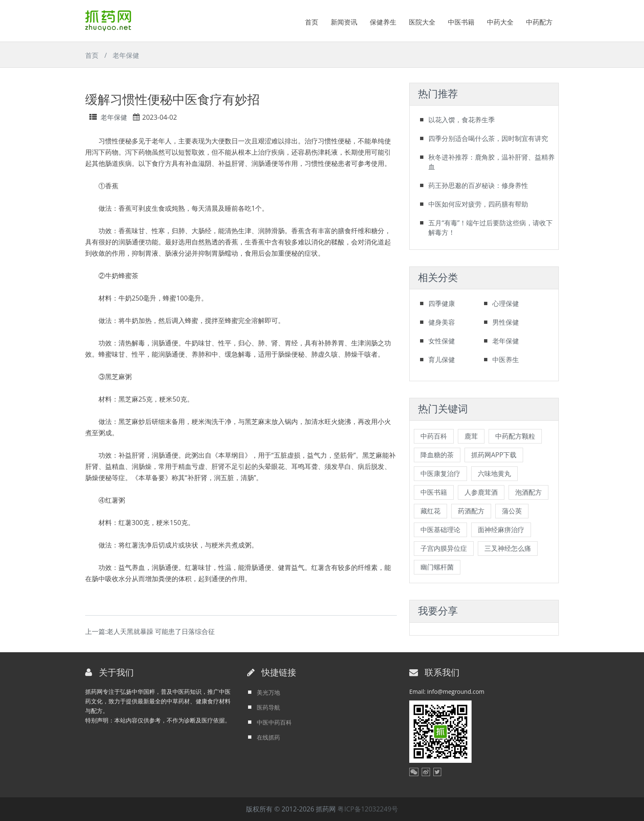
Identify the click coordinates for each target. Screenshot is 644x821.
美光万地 (268, 692)
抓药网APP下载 (494, 455)
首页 (312, 22)
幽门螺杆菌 (437, 567)
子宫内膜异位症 (444, 548)
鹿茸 (471, 436)
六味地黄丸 (494, 473)
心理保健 (506, 303)
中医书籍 (461, 22)
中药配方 (539, 22)
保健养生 (383, 22)
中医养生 (506, 360)
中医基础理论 (440, 530)
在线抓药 (268, 737)
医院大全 (422, 22)
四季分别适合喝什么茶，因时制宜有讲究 (488, 138)
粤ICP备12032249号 (367, 809)
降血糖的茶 (437, 455)
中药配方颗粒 (515, 436)
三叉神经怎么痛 (508, 548)
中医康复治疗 (440, 473)
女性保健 (442, 341)
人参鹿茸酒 (481, 492)
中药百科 (434, 436)
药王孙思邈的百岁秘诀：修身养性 (478, 185)
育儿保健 (442, 360)
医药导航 (268, 707)
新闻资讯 (344, 22)
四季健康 (442, 303)
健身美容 (442, 322)
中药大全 (500, 22)
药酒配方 (471, 511)
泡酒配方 (528, 492)
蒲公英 (512, 511)
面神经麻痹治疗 (501, 530)
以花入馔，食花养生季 (462, 120)
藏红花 (430, 511)
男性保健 (506, 322)
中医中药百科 (274, 722)
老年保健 (126, 55)
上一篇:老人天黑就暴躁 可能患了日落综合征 (150, 631)
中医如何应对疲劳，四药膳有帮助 (478, 204)
